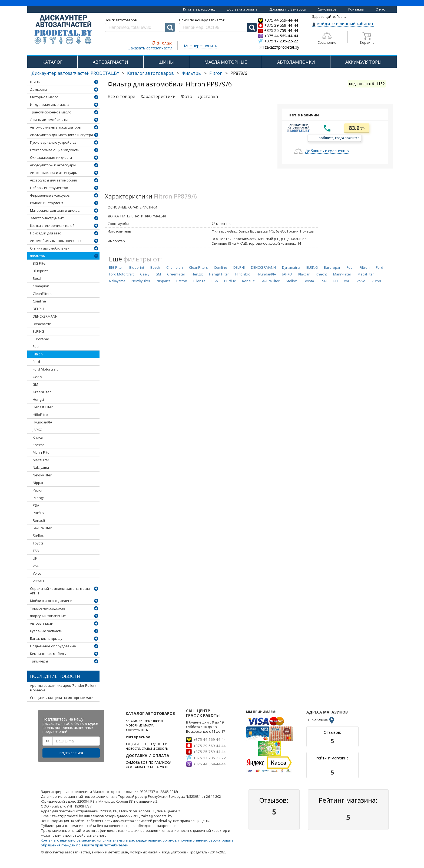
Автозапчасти (42, 623)
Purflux (39, 513)
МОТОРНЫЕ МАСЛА (140, 725)
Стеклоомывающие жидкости (55, 150)
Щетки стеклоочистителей (52, 226)
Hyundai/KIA (42, 422)
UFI (35, 558)
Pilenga (39, 498)
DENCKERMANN (45, 316)
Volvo (37, 573)
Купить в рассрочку (199, 9)
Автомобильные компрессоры (56, 241)
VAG (36, 566)
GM (35, 384)
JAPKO (38, 430)
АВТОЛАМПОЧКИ (296, 62)
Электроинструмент (47, 218)
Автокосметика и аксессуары (54, 173)
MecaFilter (41, 460)
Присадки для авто (46, 233)
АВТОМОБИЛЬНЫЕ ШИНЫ (144, 721)
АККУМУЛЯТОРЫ (363, 62)
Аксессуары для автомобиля (53, 180)
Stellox (38, 536)
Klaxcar (38, 437)
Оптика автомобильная (50, 248)
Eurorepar (41, 339)
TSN (36, 551)
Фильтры (192, 73)
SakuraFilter (42, 528)
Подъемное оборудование (53, 646)
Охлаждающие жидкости (51, 158)
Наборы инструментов (49, 188)
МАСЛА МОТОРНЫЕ (226, 62)
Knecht (38, 445)
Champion (41, 286)
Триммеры (39, 661)
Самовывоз (327, 9)
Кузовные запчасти (46, 631)
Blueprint (40, 271)
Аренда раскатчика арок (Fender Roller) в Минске (63, 688)
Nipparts (39, 483)
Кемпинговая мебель (48, 654)
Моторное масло (44, 97)
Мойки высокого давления (52, 601)
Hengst (38, 400)
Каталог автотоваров (150, 73)
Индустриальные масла (50, 105)
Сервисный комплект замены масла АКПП (60, 591)
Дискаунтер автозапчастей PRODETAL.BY (75, 73)
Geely (37, 377)
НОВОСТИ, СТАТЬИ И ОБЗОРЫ (147, 749)
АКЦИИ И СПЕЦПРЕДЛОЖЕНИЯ (148, 744)
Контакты (356, 9)
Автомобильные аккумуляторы (56, 127)
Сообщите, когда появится (338, 138)
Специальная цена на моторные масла (63, 698)
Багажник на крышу (46, 639)
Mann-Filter (42, 452)
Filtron (216, 73)
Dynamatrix (42, 324)
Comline (39, 301)
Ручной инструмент (47, 203)
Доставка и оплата (242, 9)
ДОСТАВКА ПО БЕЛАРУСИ (147, 767)
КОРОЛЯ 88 (323, 720)
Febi (36, 347)
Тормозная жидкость (48, 608)
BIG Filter (40, 263)
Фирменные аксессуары (50, 195)
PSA (36, 505)
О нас (380, 9)
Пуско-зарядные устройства (53, 142)
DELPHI (38, 309)
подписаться (71, 753)
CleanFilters (42, 294)
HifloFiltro (40, 415)
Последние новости (55, 676)
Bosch (38, 279)
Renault (39, 521)
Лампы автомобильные (50, 120)
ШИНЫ (166, 62)
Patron (38, 490)
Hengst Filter (43, 407)
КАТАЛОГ (52, 62)
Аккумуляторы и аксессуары (53, 165)
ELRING (38, 332)
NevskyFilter (42, 475)
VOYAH (38, 581)
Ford (36, 362)
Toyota (38, 543)
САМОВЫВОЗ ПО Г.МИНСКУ (148, 763)
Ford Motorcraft (45, 369)
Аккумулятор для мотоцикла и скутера (62, 135)
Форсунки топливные (48, 616)
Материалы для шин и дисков (55, 211)
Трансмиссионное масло (51, 112)
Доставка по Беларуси (288, 9)
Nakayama (41, 468)
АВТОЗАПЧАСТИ (110, 62)
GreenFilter (42, 392)
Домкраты (38, 90)
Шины (35, 82)
